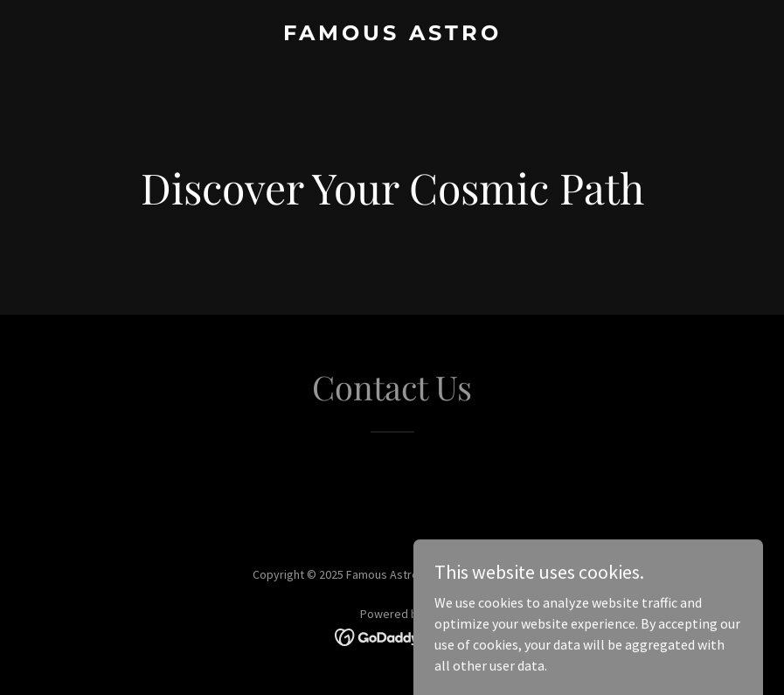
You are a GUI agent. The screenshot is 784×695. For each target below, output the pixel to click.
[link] (392, 35)
